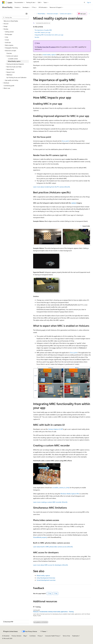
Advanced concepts (52, 14)
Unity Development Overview (46, 578)
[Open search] (84, 2)
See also (37, 37)
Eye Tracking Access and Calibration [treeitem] (16, 77)
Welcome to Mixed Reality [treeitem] (11, 21)
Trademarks (75, 636)
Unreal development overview (46, 580)
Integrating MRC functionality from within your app (49, 35)
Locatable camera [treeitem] (13, 59)
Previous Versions (16, 636)
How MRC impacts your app (42, 32)
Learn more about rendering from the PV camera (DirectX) (51, 187)
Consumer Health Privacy (52, 636)
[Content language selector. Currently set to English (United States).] (10, 631)
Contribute (33, 636)
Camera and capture (66, 14)
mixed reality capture (49, 55)
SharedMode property (40, 537)
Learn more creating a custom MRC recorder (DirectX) (50, 502)
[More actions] (89, 14)
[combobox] (15, 17)
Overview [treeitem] (9, 53)
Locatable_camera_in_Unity (61, 488)
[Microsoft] (3, 2)
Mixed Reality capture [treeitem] (14, 61)
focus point (65, 141)
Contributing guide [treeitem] (9, 86)
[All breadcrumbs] (35, 14)
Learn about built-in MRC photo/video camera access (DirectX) (53, 547)
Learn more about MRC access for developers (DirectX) (50, 565)
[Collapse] (27, 14)
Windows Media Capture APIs (70, 494)
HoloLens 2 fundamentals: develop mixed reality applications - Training (53, 612)
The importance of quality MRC (43, 30)
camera (74, 203)
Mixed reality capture (43, 575)
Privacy (40, 636)
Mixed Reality (41, 14)
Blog (25, 636)
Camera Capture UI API (55, 429)
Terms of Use (66, 636)
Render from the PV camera (46, 47)
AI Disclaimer (6, 636)
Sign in (89, 2)
